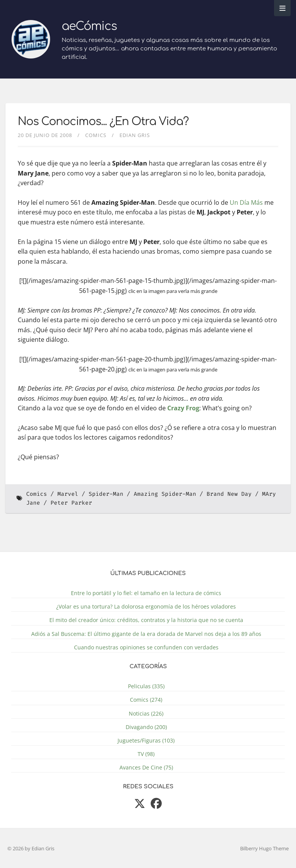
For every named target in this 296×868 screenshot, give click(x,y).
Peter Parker (71, 503)
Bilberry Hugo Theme (264, 848)
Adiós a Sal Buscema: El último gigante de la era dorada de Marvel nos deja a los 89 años (146, 634)
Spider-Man (106, 494)
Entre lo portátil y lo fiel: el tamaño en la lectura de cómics (146, 593)
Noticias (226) (146, 713)
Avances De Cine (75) (146, 767)
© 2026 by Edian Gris (31, 848)
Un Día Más (246, 202)
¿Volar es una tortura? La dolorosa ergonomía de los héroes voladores (146, 606)
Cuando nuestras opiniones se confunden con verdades (146, 647)
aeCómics (89, 26)
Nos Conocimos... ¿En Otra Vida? (103, 122)
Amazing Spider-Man (165, 494)
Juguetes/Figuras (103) (146, 740)
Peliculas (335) (146, 686)
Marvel (68, 494)
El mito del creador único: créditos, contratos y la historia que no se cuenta (146, 620)
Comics (96, 135)
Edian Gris (135, 135)
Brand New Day (229, 494)
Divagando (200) (146, 727)
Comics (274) (146, 700)
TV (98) (146, 754)
